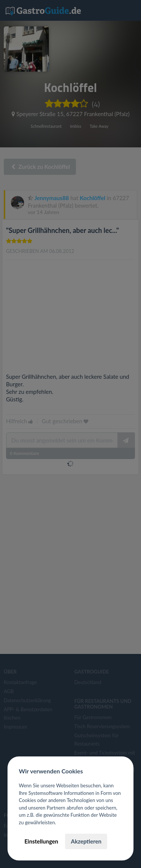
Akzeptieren (86, 841)
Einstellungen (41, 841)
